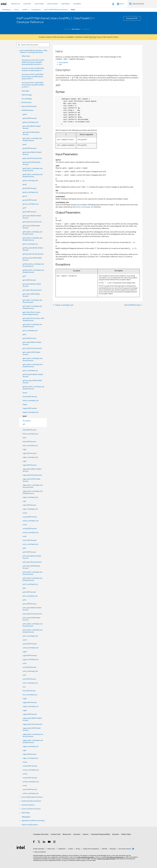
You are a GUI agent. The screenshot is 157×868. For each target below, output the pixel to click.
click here (93, 37)
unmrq (25, 774)
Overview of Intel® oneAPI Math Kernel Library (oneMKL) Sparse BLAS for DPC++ (33, 77)
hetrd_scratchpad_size (30, 434)
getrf (24, 208)
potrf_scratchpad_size (30, 584)
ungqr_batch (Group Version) (32, 724)
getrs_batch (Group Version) (32, 348)
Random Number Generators (31, 801)
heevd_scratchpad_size (31, 400)
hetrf (24, 438)
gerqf (25, 184)
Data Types (26, 91)
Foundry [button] (77, 4)
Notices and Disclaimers (30, 825)
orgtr (24, 501)
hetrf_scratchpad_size (30, 445)
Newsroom (67, 834)
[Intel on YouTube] (49, 842)
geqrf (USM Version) (29, 148)
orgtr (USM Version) (29, 505)
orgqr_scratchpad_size (30, 497)
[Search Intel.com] (144, 4)
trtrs (24, 687)
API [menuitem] (24, 424)
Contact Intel (56, 834)
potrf (24, 548)
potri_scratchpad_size (30, 596)
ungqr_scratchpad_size (31, 746)
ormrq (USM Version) (30, 529)
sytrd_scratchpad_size (30, 671)
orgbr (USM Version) (29, 453)
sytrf (24, 675)
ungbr (25, 699)
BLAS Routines (27, 102)
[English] (120, 4)
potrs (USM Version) (29, 604)
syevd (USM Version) (30, 644)
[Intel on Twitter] (39, 842)
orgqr (25, 461)
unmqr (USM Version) (30, 766)
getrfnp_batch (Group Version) (33, 254)
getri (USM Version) (29, 280)
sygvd (25, 652)
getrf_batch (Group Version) (32, 222)
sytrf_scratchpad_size (30, 683)
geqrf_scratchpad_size (30, 180)
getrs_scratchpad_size (30, 370)
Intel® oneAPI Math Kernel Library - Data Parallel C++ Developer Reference (33, 51)
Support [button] (27, 4)
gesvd (25, 196)
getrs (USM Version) (29, 338)
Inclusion (116, 834)
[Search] (130, 4)
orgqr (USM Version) (29, 465)
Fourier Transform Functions (31, 809)
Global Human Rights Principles (106, 859)
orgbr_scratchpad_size (30, 457)
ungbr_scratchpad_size (31, 706)
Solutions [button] (39, 4)
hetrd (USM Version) (29, 430)
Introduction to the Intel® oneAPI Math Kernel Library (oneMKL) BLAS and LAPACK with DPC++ (33, 62)
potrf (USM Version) (29, 552)
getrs (24, 334)
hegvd (25, 404)
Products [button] (16, 4)
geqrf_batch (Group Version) (32, 158)
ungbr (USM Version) (30, 702)
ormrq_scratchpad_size (31, 532)
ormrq (25, 525)
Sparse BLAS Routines (29, 106)
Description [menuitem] (27, 421)
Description (64, 63)
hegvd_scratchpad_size (31, 412)
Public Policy (126, 834)
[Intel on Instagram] (54, 842)
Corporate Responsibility (100, 834)
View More (77, 29)
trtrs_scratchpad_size (30, 695)
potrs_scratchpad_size (30, 636)
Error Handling (27, 99)
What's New (26, 56)
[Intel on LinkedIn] (44, 842)
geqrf (25, 144)
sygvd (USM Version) (30, 655)
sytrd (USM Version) (29, 667)
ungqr (25, 710)
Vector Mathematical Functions (32, 797)
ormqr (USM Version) (30, 517)
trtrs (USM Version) (29, 691)
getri (24, 276)
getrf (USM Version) (29, 212)
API (60, 65)
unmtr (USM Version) (30, 789)
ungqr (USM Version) (30, 714)
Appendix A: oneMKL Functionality (33, 821)
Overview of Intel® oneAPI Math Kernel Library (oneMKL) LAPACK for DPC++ (33, 85)
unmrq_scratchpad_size (31, 782)
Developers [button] (53, 4)
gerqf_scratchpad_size (30, 192)
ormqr (25, 513)
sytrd (24, 663)
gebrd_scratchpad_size (31, 122)
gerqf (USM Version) (29, 188)
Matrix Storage (27, 95)
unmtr (25, 785)
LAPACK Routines (28, 110)
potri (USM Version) (29, 592)
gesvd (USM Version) (30, 200)
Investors (77, 834)
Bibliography (26, 817)
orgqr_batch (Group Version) (32, 475)
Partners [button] (66, 4)
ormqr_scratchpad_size (31, 521)
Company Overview (41, 834)
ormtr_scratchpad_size (30, 544)
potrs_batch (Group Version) (32, 614)
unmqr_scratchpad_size (31, 770)
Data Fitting (26, 813)
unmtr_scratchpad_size (31, 793)
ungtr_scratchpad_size (30, 758)
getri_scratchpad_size (30, 330)
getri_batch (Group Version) (32, 290)
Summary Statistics (28, 805)
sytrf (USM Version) (29, 679)
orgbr (25, 449)
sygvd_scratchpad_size (31, 659)
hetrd (25, 416)
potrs (24, 600)
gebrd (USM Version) (30, 118)
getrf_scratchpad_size (30, 244)
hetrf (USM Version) (29, 442)
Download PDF (132, 18)
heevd (25, 393)
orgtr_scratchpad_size (30, 509)
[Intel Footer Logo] (21, 847)
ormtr (25, 536)
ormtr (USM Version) (30, 540)
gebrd (25, 114)
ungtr (25, 750)
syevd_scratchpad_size (31, 648)
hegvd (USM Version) (30, 408)
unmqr (25, 762)
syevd (25, 640)
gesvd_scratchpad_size (31, 204)
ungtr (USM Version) (29, 754)
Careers (86, 834)
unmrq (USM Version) (30, 778)
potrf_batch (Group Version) (32, 562)
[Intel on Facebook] (34, 842)
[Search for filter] (33, 45)
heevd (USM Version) (30, 397)
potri (24, 588)
